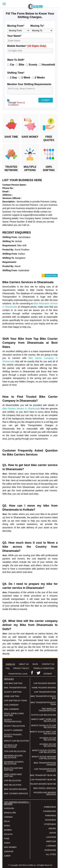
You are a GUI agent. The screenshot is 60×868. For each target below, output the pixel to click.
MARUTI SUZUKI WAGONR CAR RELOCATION (44, 758)
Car (12, 65)
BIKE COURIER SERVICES (16, 794)
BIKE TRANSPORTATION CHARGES (45, 764)
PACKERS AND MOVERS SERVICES (45, 794)
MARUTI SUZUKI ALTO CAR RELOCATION (44, 727)
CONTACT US (48, 664)
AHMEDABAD (50, 807)
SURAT (7, 843)
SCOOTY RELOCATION (14, 726)
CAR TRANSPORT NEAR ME (43, 780)
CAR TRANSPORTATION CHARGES (45, 770)
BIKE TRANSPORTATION (15, 688)
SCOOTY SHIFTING (13, 692)
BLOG (35, 664)
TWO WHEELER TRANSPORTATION (47, 710)
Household (48, 65)
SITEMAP (48, 674)
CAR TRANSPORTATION (45, 692)
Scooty (33, 65)
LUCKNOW (51, 837)
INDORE (52, 829)
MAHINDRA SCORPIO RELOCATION (14, 763)
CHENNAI (8, 817)
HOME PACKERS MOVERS (44, 688)
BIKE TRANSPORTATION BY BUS (43, 697)
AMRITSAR (51, 841)
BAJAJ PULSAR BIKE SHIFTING (13, 769)
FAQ (8, 668)
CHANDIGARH (50, 811)
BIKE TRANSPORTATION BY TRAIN (43, 704)
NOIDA (7, 826)
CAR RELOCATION (12, 781)
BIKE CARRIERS (11, 709)
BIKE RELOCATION (13, 785)
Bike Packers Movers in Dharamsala (21, 409)
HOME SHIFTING (12, 696)
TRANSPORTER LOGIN (18, 674)
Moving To (37, 26)
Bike (22, 65)
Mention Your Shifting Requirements (29, 84)
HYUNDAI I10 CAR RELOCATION (48, 739)
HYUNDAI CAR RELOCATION (11, 746)
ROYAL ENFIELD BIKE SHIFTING (14, 715)
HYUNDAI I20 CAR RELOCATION (48, 745)
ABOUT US (24, 664)
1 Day (14, 78)
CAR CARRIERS (11, 705)
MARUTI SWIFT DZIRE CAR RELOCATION (44, 720)
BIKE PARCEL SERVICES (45, 788)
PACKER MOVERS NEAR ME (43, 784)
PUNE (7, 839)
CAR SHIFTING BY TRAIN (15, 701)
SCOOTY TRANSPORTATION (13, 721)
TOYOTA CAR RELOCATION (43, 715)
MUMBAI (8, 830)
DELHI (7, 821)
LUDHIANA (51, 846)
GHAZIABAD (50, 820)
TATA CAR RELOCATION (15, 751)
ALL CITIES (51, 854)
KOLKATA (8, 834)
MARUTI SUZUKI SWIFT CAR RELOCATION (43, 733)
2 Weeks (40, 78)
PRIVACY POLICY (21, 668)
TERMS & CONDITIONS (44, 668)
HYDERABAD (50, 824)
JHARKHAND (50, 850)
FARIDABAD (51, 816)
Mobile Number (27, 46)
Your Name (14, 36)
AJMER (7, 856)
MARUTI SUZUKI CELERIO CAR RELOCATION (44, 751)
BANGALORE (10, 813)
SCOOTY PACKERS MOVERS (13, 736)
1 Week (26, 78)
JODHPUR (9, 852)
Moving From (16, 26)
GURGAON (9, 808)
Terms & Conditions (16, 104)
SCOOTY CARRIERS (13, 730)
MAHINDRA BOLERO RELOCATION (13, 757)
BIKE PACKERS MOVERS (15, 789)
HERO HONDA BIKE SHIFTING (13, 775)
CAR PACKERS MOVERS (45, 683)
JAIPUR (53, 833)
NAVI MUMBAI (10, 847)
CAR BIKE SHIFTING (13, 683)
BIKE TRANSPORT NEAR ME (43, 775)
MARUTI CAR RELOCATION (16, 741)
